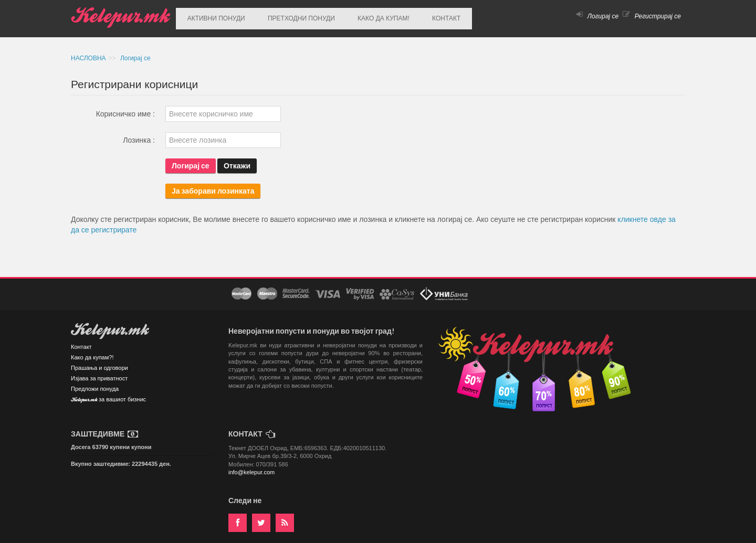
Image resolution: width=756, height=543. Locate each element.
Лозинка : (139, 135)
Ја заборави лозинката (213, 186)
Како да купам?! (92, 353)
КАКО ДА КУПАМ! (366, 16)
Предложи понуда (95, 384)
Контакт (81, 342)
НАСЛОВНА (88, 54)
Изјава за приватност (99, 374)
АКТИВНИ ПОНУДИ (213, 16)
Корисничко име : (125, 109)
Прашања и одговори (99, 363)
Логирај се (597, 16)
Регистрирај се (652, 16)
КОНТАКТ (422, 16)
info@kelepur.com (251, 467)
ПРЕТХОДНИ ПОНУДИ (291, 16)
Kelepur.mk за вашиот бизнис (108, 395)
